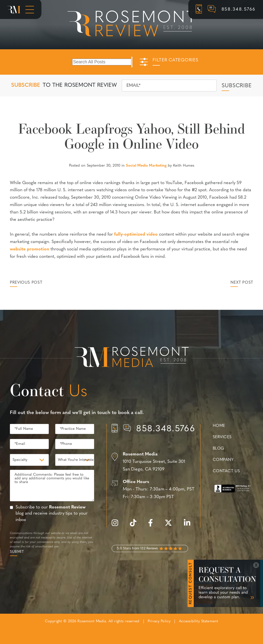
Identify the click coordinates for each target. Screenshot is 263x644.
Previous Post (26, 283)
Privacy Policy (159, 621)
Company (223, 460)
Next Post (242, 283)
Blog (218, 449)
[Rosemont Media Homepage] (14, 10)
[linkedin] (190, 526)
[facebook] (153, 526)
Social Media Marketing (146, 166)
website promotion (30, 249)
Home (219, 426)
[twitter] (171, 526)
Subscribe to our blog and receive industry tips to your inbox (52, 513)
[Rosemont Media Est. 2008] (132, 358)
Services (222, 437)
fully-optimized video (136, 235)
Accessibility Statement (199, 621)
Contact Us (226, 471)
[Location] (153, 462)
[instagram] (117, 526)
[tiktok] (136, 526)
